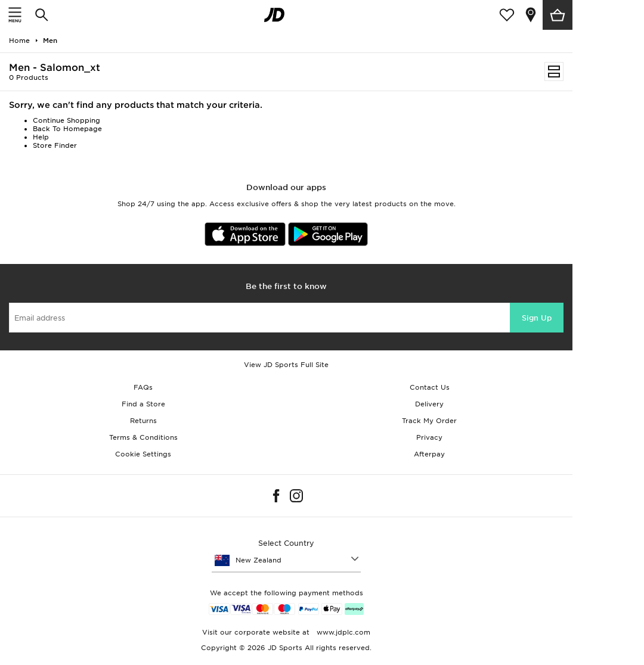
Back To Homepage (67, 129)
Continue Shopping (66, 120)
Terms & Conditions (143, 437)
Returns (143, 421)
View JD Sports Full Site (286, 365)
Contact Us (430, 387)
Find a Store (143, 404)
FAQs (143, 387)
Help (41, 137)
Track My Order (429, 421)
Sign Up (537, 318)
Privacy (429, 437)
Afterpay (429, 454)
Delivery (429, 404)
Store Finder (55, 145)
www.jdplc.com (342, 632)
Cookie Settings (143, 454)
